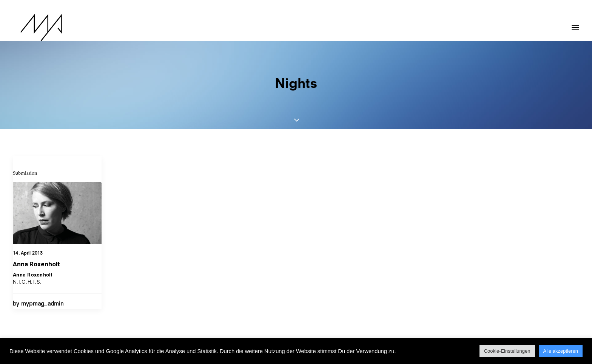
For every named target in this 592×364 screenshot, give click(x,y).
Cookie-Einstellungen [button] (507, 351)
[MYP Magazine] (34, 28)
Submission (25, 173)
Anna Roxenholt (36, 264)
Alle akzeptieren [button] (561, 351)
